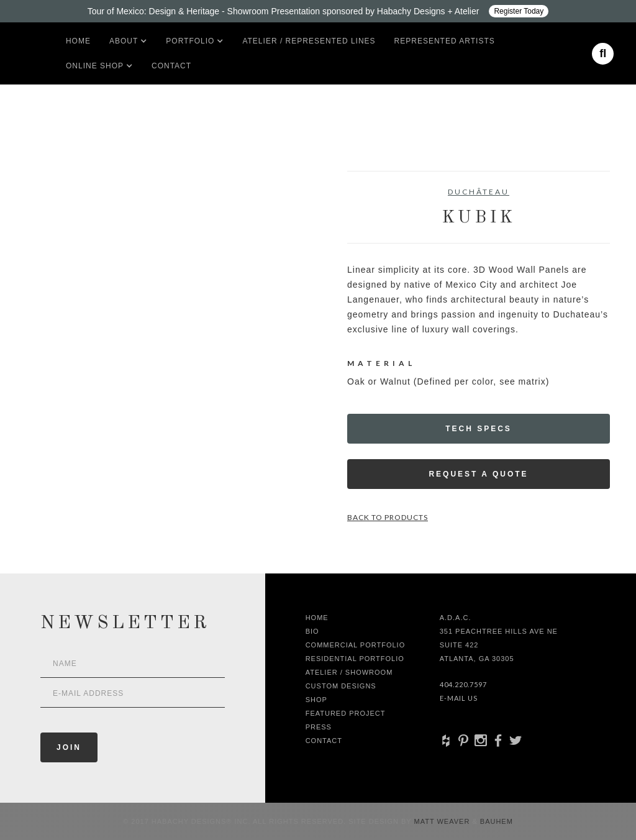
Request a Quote (478, 474)
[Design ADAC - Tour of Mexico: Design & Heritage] (318, 11)
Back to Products (388, 517)
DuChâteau (479, 192)
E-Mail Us (459, 698)
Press (319, 727)
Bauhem (495, 821)
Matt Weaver (443, 821)
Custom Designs (341, 686)
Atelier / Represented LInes (309, 41)
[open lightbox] (54, 227)
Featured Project (346, 713)
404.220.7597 (463, 684)
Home (78, 41)
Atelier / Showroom (349, 672)
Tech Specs (479, 429)
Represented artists (445, 41)
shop (316, 700)
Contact (171, 66)
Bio (312, 631)
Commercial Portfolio (356, 645)
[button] (124, 41)
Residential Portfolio (355, 659)
